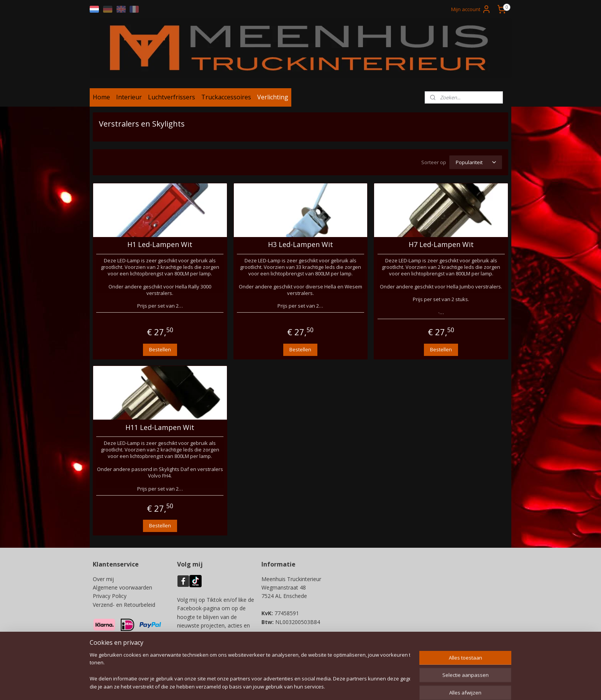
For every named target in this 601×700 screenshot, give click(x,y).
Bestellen (160, 349)
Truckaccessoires (226, 97)
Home (101, 97)
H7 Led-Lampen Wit (441, 245)
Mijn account (471, 9)
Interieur (129, 97)
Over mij (103, 579)
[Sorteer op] (476, 162)
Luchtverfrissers (172, 97)
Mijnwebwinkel (394, 686)
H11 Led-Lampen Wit (160, 428)
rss (298, 686)
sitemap (282, 686)
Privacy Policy (110, 596)
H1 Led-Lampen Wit (160, 245)
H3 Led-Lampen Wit (300, 245)
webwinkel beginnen (327, 686)
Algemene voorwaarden (122, 587)
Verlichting (273, 97)
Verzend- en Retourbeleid (124, 605)
